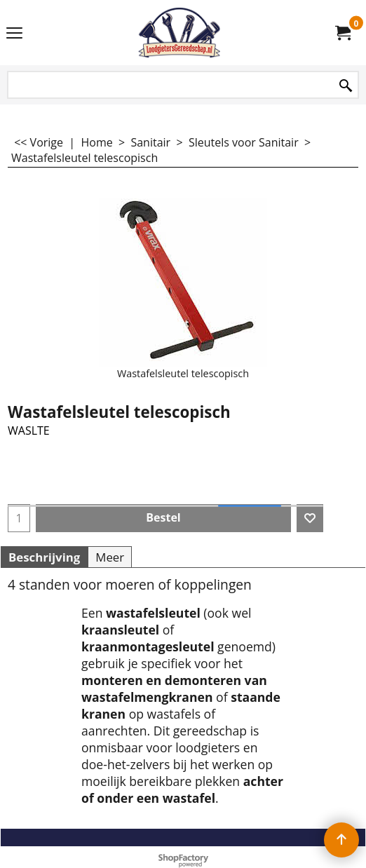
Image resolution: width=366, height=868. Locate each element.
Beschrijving (44, 557)
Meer (110, 557)
